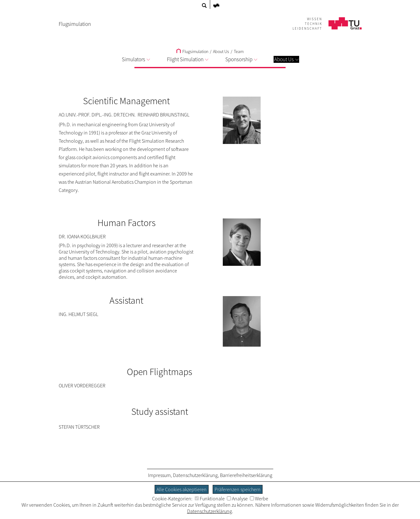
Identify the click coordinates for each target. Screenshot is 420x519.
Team (239, 51)
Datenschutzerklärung (195, 475)
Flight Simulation (188, 59)
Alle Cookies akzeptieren (182, 489)
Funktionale (210, 498)
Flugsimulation (192, 51)
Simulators (136, 59)
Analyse (237, 498)
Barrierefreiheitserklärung (246, 475)
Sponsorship (241, 59)
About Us (286, 59)
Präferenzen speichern (238, 489)
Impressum (159, 475)
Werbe (259, 498)
